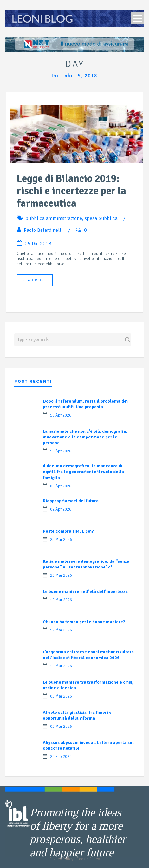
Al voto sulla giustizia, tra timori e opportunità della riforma (77, 715)
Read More (35, 280)
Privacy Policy (61, 859)
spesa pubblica (101, 218)
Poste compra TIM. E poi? (68, 531)
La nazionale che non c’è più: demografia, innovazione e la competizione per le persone (85, 437)
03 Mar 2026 (61, 727)
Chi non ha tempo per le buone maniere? (84, 622)
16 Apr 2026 (61, 415)
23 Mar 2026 (61, 575)
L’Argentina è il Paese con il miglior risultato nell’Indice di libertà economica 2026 (88, 655)
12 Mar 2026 (61, 630)
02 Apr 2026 (61, 509)
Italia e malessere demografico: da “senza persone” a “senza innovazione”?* (86, 564)
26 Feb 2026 (61, 757)
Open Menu (137, 18)
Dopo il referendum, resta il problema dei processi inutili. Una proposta (85, 404)
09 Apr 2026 (61, 486)
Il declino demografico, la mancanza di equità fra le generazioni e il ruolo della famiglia (83, 472)
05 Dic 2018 (38, 244)
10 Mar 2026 (61, 666)
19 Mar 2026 (61, 600)
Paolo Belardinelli (43, 230)
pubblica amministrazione (54, 218)
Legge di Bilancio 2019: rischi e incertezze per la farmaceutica (71, 191)
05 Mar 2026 (61, 696)
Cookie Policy (88, 859)
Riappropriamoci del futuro (71, 501)
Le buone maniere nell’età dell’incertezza (85, 592)
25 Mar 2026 (61, 540)
